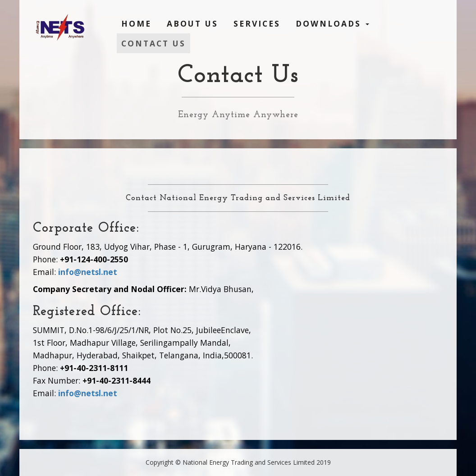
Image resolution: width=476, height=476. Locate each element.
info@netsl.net (88, 272)
